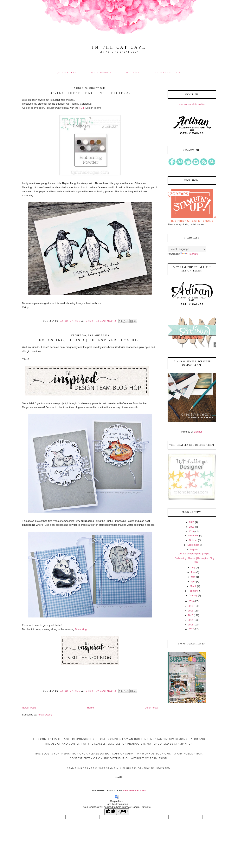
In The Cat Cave (119, 48)
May (193, 577)
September (193, 545)
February (193, 591)
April (193, 582)
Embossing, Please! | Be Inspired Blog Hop (90, 341)
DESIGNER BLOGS (134, 790)
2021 (192, 522)
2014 (191, 620)
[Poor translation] (123, 812)
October (193, 540)
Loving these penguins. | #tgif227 (90, 93)
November (193, 536)
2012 (191, 629)
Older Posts (151, 708)
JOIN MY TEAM (67, 73)
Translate (189, 254)
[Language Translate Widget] (187, 249)
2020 (192, 527)
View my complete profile (192, 104)
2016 (191, 611)
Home (90, 708)
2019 (191, 532)
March (193, 586)
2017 (191, 606)
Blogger (198, 432)
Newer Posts (29, 708)
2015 (191, 615)
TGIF (82, 108)
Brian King (81, 629)
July (193, 568)
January (193, 596)
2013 (191, 625)
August (193, 550)
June (193, 572)
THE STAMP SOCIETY (167, 73)
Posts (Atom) (45, 715)
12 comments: (107, 321)
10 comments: (107, 691)
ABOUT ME (132, 73)
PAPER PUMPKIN (101, 73)
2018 (191, 601)
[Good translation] (111, 812)
